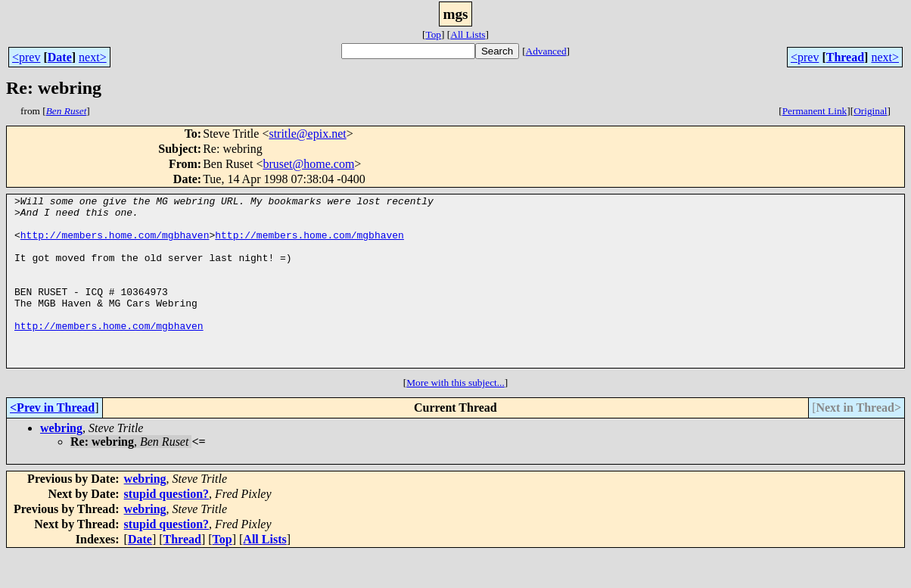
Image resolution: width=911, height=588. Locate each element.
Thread (845, 57)
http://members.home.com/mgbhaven (115, 244)
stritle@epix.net (307, 134)
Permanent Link (815, 111)
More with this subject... (455, 417)
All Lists (468, 34)
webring (61, 462)
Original (870, 111)
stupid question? (167, 528)
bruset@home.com (308, 164)
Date (60, 57)
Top (433, 34)
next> (93, 57)
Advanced (546, 51)
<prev (26, 57)
